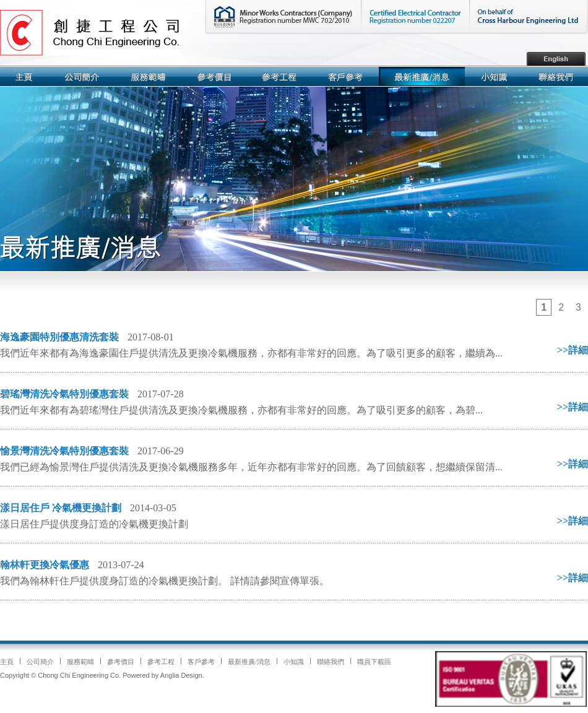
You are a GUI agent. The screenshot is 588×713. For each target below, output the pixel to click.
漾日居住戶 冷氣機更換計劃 (61, 508)
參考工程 (161, 662)
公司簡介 (40, 662)
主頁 (7, 662)
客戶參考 (201, 662)
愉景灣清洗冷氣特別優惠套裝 (64, 451)
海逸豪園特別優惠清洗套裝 (59, 337)
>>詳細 (573, 350)
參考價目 (121, 662)
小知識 (294, 662)
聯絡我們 (331, 662)
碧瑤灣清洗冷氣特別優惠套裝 (64, 394)
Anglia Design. (182, 675)
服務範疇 (80, 662)
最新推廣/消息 (249, 662)
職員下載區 (374, 662)
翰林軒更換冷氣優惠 (45, 565)
